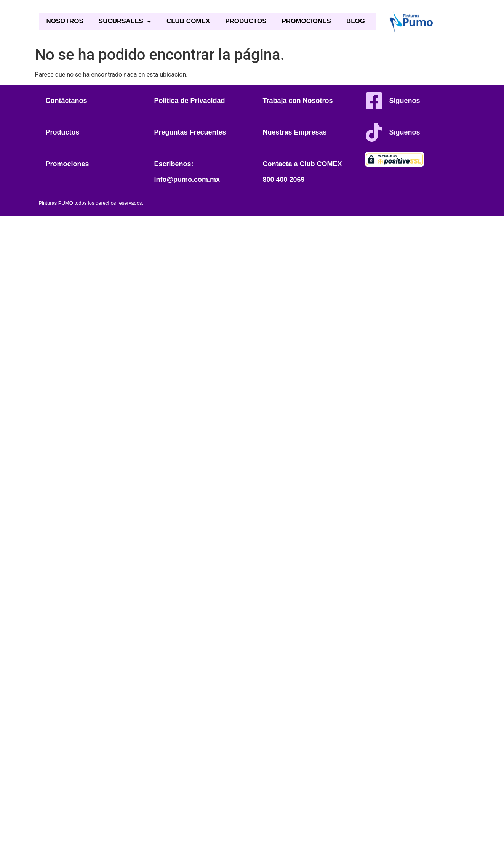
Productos (63, 132)
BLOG (356, 21)
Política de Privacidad (190, 101)
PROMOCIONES (306, 21)
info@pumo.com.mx (187, 180)
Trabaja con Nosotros (298, 101)
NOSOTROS (65, 21)
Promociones (67, 164)
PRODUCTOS (246, 21)
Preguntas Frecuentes (190, 132)
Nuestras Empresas (295, 132)
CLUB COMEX (188, 21)
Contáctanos (66, 101)
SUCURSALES (125, 22)
